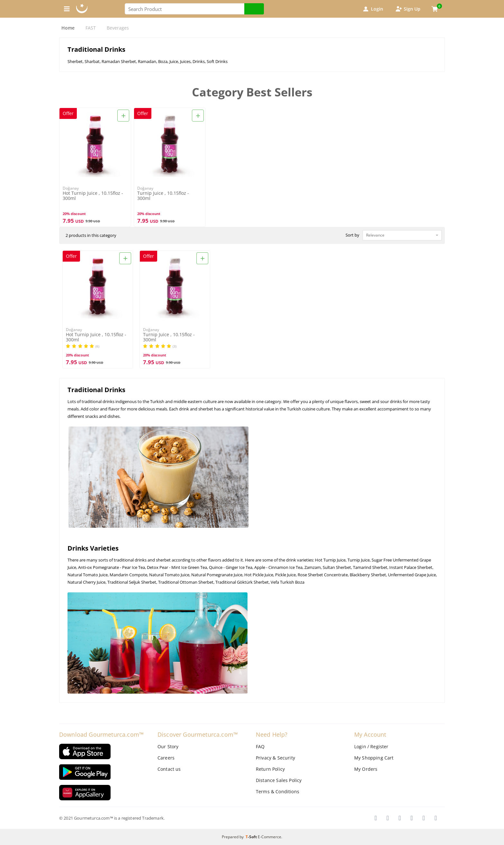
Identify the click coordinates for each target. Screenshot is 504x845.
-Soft (252, 837)
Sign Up (408, 9)
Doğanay (71, 188)
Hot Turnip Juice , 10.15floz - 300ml (93, 196)
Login (373, 9)
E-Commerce (270, 837)
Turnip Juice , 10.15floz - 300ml (163, 196)
